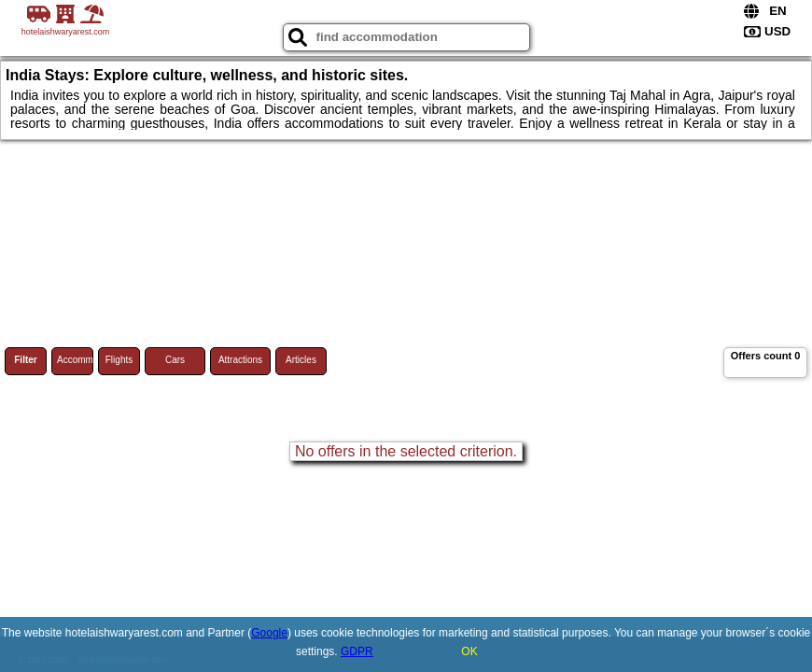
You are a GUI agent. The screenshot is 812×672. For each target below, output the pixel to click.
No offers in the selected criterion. (406, 451)
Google (269, 633)
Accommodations (75, 360)
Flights (119, 360)
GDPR (357, 651)
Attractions (240, 360)
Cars (175, 360)
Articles (301, 360)
